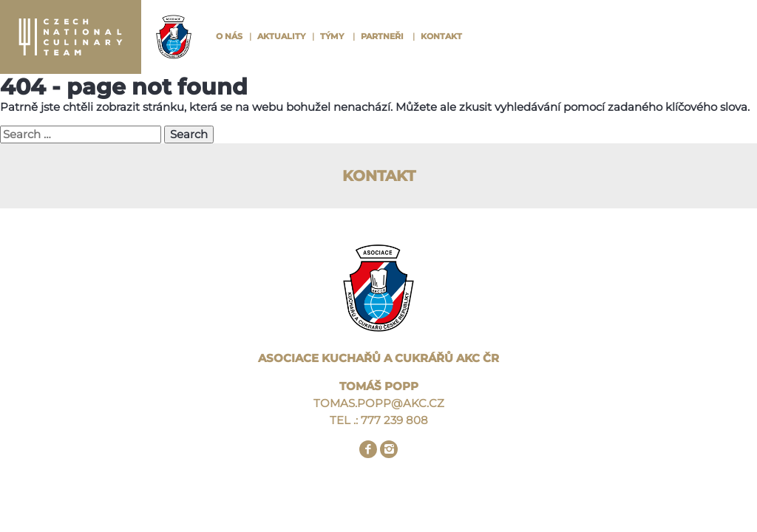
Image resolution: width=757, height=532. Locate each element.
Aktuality (281, 36)
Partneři (382, 36)
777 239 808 (394, 420)
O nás (229, 36)
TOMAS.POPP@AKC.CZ (379, 403)
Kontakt (441, 36)
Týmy (332, 36)
